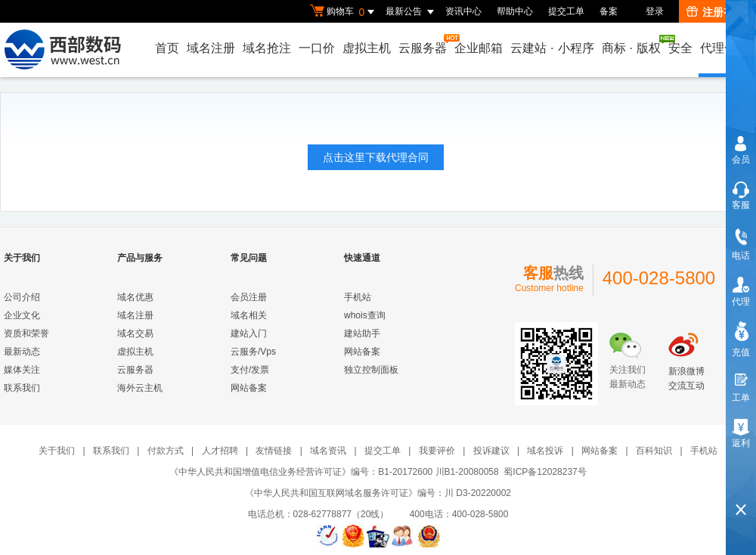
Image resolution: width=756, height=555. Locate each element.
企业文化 (22, 315)
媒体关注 (22, 370)
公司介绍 (22, 297)
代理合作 (724, 48)
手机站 (358, 297)
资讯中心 (463, 11)
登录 (655, 11)
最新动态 (22, 352)
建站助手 (362, 333)
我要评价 (437, 451)
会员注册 (249, 297)
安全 (680, 48)
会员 (741, 160)
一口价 (317, 48)
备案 (609, 11)
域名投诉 (545, 451)
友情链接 (274, 451)
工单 (741, 398)
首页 (167, 48)
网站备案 (249, 388)
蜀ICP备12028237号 (545, 472)
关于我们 (57, 451)
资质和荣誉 (26, 333)
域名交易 (135, 333)
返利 (741, 443)
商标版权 (632, 45)
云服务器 (423, 44)
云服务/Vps (253, 352)
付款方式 (166, 451)
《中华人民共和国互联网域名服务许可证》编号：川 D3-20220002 (378, 493)
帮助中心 (515, 11)
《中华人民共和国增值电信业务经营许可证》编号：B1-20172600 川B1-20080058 (334, 472)
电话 (741, 256)
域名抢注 (267, 48)
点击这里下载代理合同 (376, 157)
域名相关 (249, 315)
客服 (741, 205)
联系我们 (22, 388)
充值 (741, 352)
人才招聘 (220, 451)
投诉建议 (491, 451)
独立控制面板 (371, 370)
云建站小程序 (552, 48)
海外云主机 (140, 388)
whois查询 (365, 315)
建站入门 (249, 333)
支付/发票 (250, 370)
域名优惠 (135, 297)
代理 (741, 302)
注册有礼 (716, 12)
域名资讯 (328, 451)
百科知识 (654, 451)
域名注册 (211, 48)
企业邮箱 (479, 48)
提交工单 (566, 11)
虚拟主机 (367, 48)
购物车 (344, 12)
